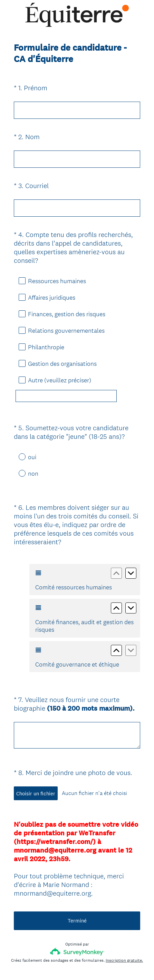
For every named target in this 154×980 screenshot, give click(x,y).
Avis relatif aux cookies (101, 963)
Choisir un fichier (36, 769)
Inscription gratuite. (124, 929)
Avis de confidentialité (53, 963)
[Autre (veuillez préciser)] (66, 396)
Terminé (77, 890)
